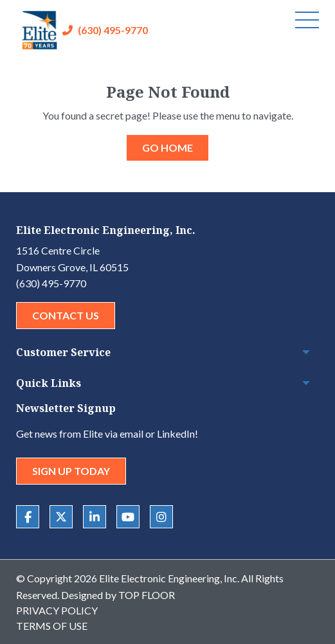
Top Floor (147, 595)
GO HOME (167, 148)
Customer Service (63, 352)
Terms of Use (52, 626)
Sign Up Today (71, 471)
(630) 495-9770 (113, 30)
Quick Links (49, 383)
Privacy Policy (57, 610)
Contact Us (66, 315)
